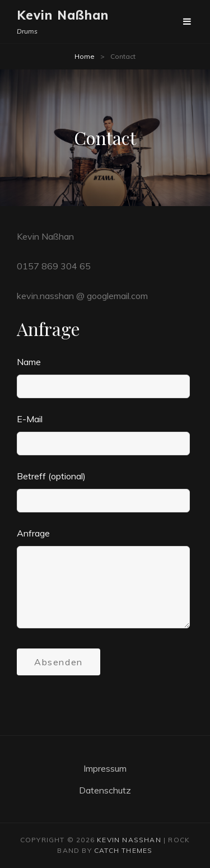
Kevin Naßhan (63, 15)
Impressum (105, 768)
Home (85, 56)
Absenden (59, 662)
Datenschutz (105, 790)
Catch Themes (123, 850)
